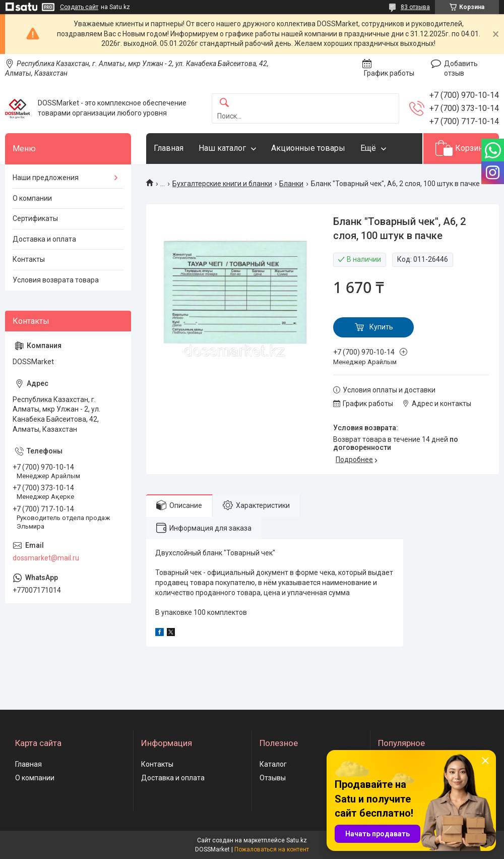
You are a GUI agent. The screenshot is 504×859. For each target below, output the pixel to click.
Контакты (29, 259)
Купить (381, 327)
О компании (32, 198)
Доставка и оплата (44, 239)
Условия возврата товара (56, 280)
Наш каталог (222, 148)
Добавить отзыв (461, 69)
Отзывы (273, 778)
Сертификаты (35, 218)
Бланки (291, 184)
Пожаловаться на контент (272, 849)
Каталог (273, 764)
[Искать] (224, 103)
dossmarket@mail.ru (46, 558)
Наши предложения (46, 178)
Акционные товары (308, 148)
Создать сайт (79, 7)
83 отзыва (415, 7)
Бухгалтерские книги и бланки (222, 184)
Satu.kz (297, 840)
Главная (169, 148)
